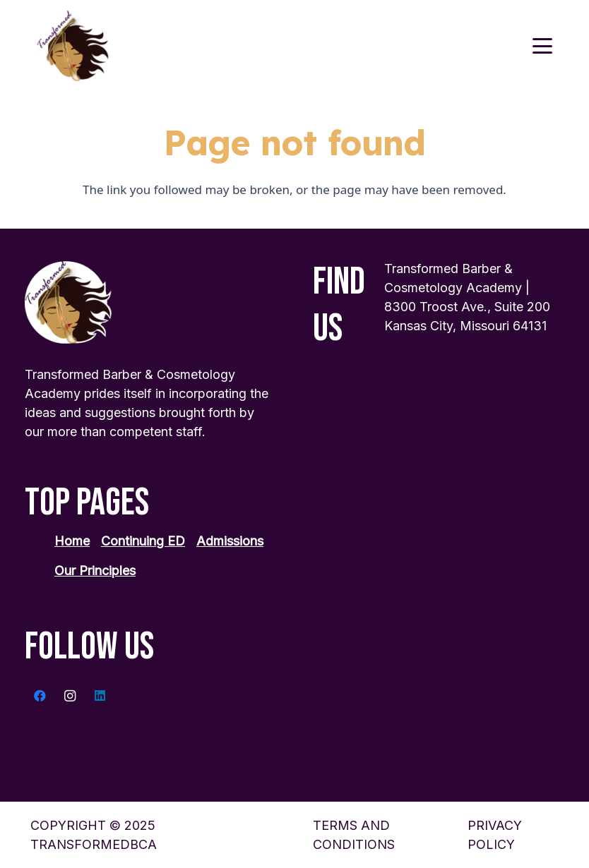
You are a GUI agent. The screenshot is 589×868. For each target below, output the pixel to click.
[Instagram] (70, 696)
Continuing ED (143, 541)
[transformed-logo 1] (73, 46)
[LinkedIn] (100, 696)
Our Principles (95, 571)
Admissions (230, 541)
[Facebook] (40, 696)
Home (72, 541)
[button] (542, 46)
